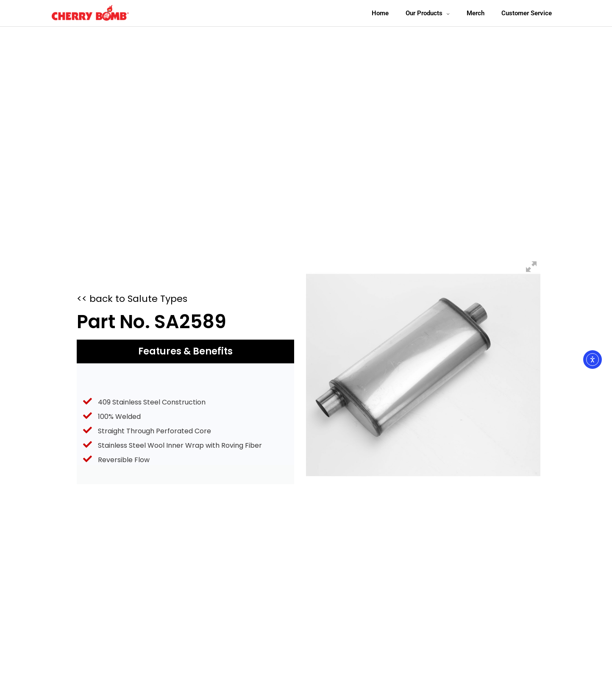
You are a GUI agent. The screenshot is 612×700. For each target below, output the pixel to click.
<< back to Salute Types (132, 299)
